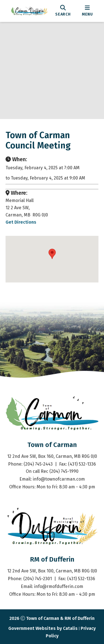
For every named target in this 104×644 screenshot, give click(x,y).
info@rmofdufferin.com (59, 586)
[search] (63, 11)
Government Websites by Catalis (43, 628)
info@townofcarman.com (59, 479)
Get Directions (21, 222)
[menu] (87, 11)
